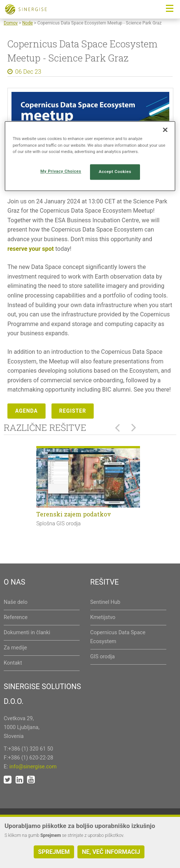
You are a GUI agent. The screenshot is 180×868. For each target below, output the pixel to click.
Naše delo (16, 602)
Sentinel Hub (105, 602)
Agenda (26, 411)
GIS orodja (103, 657)
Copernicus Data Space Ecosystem (118, 637)
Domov (11, 23)
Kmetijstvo (103, 617)
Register (73, 411)
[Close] (165, 130)
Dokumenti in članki (27, 633)
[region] (90, 156)
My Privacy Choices (61, 171)
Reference (16, 617)
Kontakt (13, 663)
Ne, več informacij (111, 852)
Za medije (15, 648)
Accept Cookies (115, 172)
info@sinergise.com (33, 767)
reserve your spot (31, 249)
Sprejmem (54, 852)
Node (28, 23)
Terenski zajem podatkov (74, 514)
